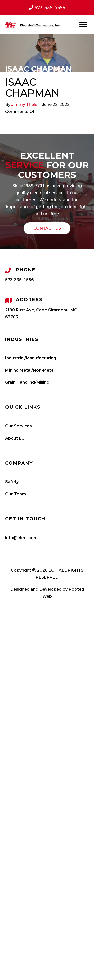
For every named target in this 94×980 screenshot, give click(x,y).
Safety (12, 482)
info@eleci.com (21, 538)
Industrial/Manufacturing (31, 358)
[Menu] (83, 25)
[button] (47, 228)
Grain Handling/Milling (27, 382)
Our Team (15, 494)
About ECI (15, 438)
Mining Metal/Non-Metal (30, 370)
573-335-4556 (19, 280)
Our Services (18, 426)
